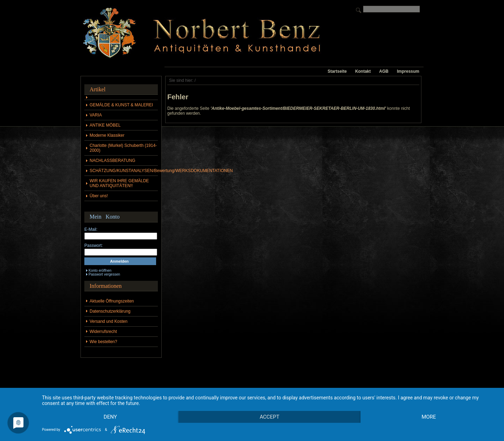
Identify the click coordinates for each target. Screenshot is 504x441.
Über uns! (99, 196)
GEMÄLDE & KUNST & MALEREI (121, 105)
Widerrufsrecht (103, 332)
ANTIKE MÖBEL (105, 125)
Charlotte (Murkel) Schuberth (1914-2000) (123, 148)
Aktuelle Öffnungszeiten (112, 301)
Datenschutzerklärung (110, 311)
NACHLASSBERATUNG (112, 161)
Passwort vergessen (104, 274)
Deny (110, 417)
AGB (384, 71)
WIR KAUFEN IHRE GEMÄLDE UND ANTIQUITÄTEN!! (119, 183)
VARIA (96, 115)
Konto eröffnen (100, 271)
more (429, 417)
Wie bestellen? (103, 342)
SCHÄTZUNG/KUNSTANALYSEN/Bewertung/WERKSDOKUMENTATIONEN (124, 171)
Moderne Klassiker (107, 135)
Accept (269, 417)
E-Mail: (91, 229)
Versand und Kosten (108, 321)
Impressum (408, 71)
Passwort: (94, 246)
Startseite (337, 71)
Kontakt (363, 71)
